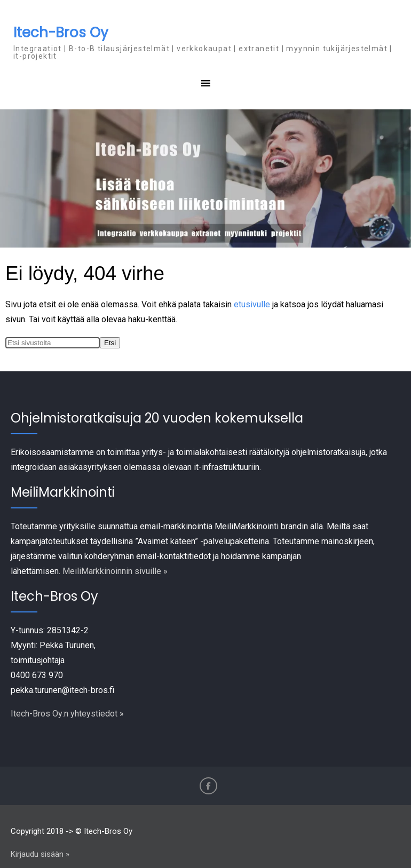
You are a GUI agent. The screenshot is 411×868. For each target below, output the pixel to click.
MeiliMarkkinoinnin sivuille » (115, 571)
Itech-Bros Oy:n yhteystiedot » (67, 714)
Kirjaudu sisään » (40, 854)
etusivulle (252, 304)
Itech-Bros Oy (61, 33)
